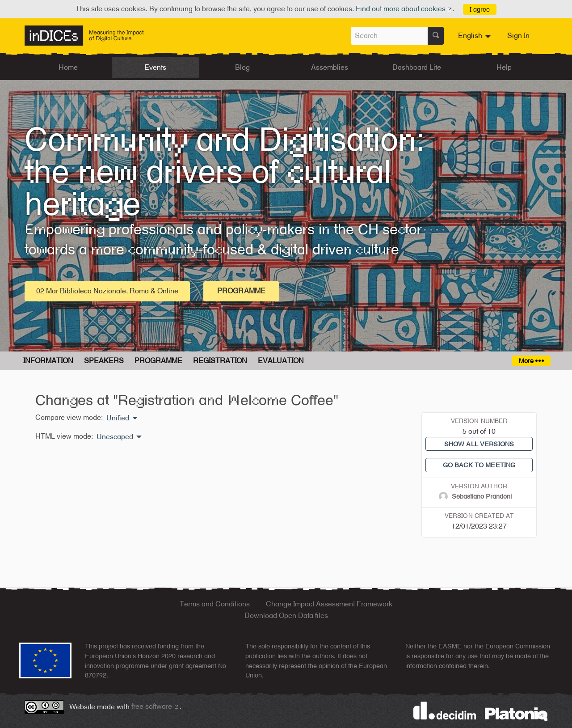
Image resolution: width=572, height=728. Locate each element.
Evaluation (281, 361)
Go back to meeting (479, 465)
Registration (220, 361)
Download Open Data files (286, 616)
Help (504, 67)
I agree (480, 9)
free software (156, 706)
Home (68, 67)
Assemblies (330, 67)
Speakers (104, 361)
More (531, 361)
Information (48, 361)
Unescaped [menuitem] (115, 437)
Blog (242, 67)
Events (155, 67)
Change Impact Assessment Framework (329, 604)
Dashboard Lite (417, 67)
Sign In (518, 36)
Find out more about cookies (404, 9)
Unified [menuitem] (118, 418)
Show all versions (479, 444)
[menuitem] (475, 36)
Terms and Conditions (215, 604)
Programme (241, 291)
